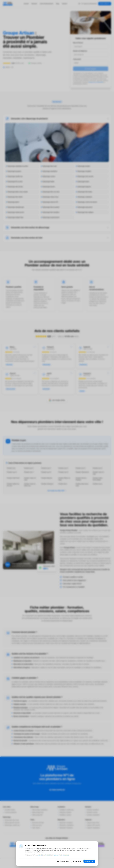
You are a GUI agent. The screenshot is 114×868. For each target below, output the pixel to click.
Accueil (26, 4)
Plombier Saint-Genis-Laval (82, 485)
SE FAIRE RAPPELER (57, 790)
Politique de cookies (68, 862)
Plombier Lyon (11, 468)
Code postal (77, 59)
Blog (58, 4)
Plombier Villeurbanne (82, 472)
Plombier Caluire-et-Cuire (30, 479)
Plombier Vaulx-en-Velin (99, 473)
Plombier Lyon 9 (63, 472)
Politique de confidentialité (51, 862)
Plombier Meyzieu (47, 478)
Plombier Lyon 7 (29, 472)
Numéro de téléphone (80, 51)
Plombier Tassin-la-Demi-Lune (30, 485)
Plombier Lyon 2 (46, 468)
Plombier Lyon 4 (80, 468)
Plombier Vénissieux (47, 484)
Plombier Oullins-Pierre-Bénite (98, 479)
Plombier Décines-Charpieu (81, 479)
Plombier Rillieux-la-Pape (64, 479)
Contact (64, 4)
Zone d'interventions (47, 4)
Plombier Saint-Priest (13, 478)
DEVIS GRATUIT (105, 4)
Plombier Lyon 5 (98, 468)
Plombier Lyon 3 (63, 468)
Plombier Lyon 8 (46, 472)
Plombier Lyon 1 (29, 468)
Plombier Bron (63, 484)
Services (34, 4)
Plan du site (81, 862)
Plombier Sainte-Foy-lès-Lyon (13, 485)
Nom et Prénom (78, 43)
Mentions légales (35, 862)
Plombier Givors (98, 484)
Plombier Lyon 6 (12, 472)
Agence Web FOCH (75, 865)
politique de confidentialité (96, 82)
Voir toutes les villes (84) (57, 491)
